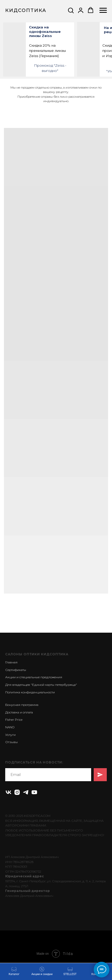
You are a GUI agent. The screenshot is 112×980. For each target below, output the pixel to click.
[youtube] (34, 792)
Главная (11, 662)
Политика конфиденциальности (30, 692)
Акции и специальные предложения (34, 677)
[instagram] (17, 792)
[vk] (8, 792)
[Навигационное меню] (103, 10)
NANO (10, 727)
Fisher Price (14, 720)
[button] (71, 10)
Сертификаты (16, 670)
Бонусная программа (22, 705)
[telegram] (26, 792)
